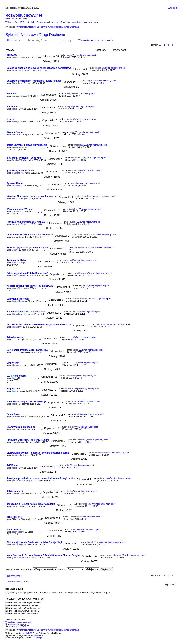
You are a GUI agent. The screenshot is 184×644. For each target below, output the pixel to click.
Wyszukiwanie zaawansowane (96, 40)
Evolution (73, 209)
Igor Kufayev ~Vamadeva (20, 171)
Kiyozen (16, 365)
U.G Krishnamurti (16, 376)
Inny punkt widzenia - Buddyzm (24, 158)
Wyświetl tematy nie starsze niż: (31, 569)
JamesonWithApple (84, 247)
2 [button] (169, 45)
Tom (14, 263)
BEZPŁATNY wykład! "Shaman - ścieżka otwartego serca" (38, 453)
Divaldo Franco (15, 132)
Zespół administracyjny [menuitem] (47, 22)
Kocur (15, 224)
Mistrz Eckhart (14, 530)
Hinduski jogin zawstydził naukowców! (28, 248)
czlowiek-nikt (18, 417)
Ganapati (16, 173)
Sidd (14, 378)
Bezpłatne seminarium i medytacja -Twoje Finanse (34, 81)
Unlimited (16, 455)
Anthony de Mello (16, 260)
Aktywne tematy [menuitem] (92, 22)
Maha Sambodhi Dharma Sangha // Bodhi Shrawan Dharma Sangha (43, 555)
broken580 (86, 504)
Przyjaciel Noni (19, 147)
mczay (15, 96)
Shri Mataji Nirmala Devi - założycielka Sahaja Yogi (34, 542)
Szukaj (67, 41)
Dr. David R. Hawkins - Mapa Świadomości (30, 235)
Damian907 (17, 160)
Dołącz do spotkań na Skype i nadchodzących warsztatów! (39, 68)
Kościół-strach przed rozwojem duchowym (30, 286)
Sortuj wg (71, 569)
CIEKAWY (12, 55)
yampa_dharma (19, 558)
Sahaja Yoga (18, 545)
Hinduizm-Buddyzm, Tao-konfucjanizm (28, 440)
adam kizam (17, 532)
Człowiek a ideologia (18, 299)
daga (69, 55)
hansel (15, 135)
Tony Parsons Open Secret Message (26, 401)
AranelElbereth (19, 301)
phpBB (28, 633)
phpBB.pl (38, 638)
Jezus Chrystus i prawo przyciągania (27, 145)
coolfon (15, 211)
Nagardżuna (13, 389)
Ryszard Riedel (15, 183)
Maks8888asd (85, 234)
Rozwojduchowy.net (24, 15)
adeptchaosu (18, 442)
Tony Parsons (14, 517)
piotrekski (68, 260)
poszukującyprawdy (21, 481)
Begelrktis (87, 196)
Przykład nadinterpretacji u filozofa (26, 222)
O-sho (103, 478)
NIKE (14, 58)
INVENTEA (38, 635)
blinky (15, 429)
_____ (15, 340)
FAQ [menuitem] (23, 22)
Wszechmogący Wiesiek (20, 209)
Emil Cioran (13, 363)
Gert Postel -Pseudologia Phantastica (27, 350)
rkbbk (15, 109)
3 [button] (173, 45)
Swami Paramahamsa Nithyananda (26, 312)
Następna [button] (177, 45)
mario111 (79, 145)
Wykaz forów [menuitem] (11, 22)
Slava (14, 199)
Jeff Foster (12, 107)
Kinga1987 (17, 70)
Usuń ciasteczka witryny (16, 624)
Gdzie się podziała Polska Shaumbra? (27, 273)
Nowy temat (14, 40)
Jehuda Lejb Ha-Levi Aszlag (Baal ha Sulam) (31, 504)
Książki (10, 119)
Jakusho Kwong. (16, 337)
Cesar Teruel (13, 414)
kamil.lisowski (18, 276)
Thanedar (16, 83)
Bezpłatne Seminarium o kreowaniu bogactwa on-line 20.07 (39, 324)
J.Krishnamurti (15, 491)
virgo (14, 237)
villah (14, 250)
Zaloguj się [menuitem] (174, 8)
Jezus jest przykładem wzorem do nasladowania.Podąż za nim (41, 478)
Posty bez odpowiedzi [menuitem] (71, 22)
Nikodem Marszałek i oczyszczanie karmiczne (31, 196)
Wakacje (11, 94)
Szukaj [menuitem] (31, 22)
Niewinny (16, 186)
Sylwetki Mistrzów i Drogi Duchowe (35, 35)
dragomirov (17, 506)
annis (73, 183)
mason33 (16, 288)
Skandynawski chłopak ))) (21, 427)
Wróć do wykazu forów (18, 582)
